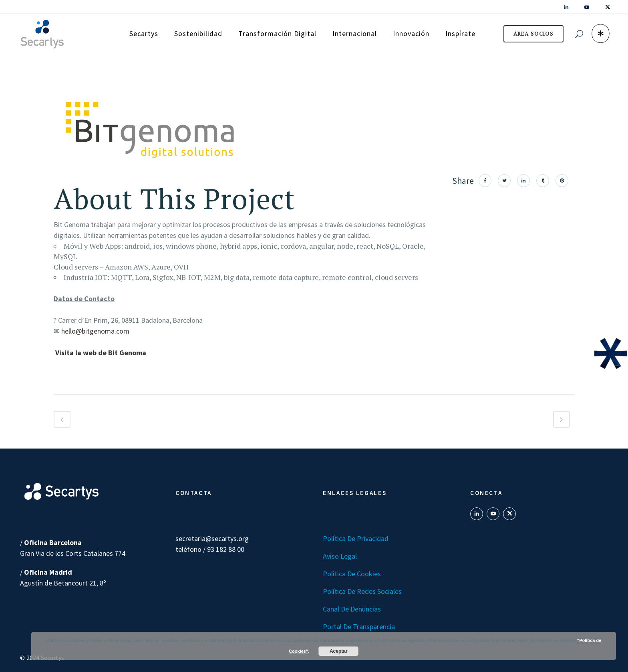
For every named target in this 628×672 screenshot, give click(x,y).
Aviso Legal (340, 556)
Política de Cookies (352, 574)
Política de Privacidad (356, 538)
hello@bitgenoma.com (95, 331)
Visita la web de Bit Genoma (101, 353)
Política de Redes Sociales (362, 591)
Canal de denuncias (352, 609)
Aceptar (339, 651)
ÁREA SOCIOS (533, 34)
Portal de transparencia (359, 627)
